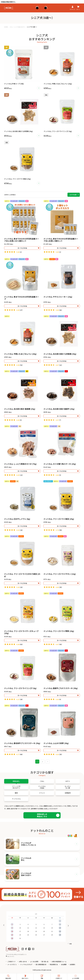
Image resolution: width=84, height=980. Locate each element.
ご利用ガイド (11, 961)
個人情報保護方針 (41, 964)
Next (68, 925)
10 (21, 587)
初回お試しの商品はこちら (42, 815)
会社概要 (64, 964)
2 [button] (42, 761)
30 (21, 699)
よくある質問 (34, 961)
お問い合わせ (23, 961)
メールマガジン (12, 964)
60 (21, 754)
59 (61, 530)
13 (21, 475)
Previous (4, 925)
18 (21, 530)
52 (21, 365)
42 (61, 310)
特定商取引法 (54, 964)
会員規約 (72, 964)
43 (61, 644)
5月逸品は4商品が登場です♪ (8, 2)
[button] (48, 762)
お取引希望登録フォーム (59, 961)
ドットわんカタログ (26, 964)
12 (61, 365)
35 (61, 587)
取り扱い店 (45, 961)
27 (21, 310)
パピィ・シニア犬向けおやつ (17, 27)
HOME (6, 27)
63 (21, 644)
